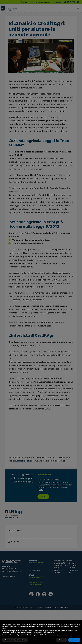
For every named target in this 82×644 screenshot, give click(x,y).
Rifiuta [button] (61, 640)
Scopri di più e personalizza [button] (15, 640)
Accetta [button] (74, 640)
